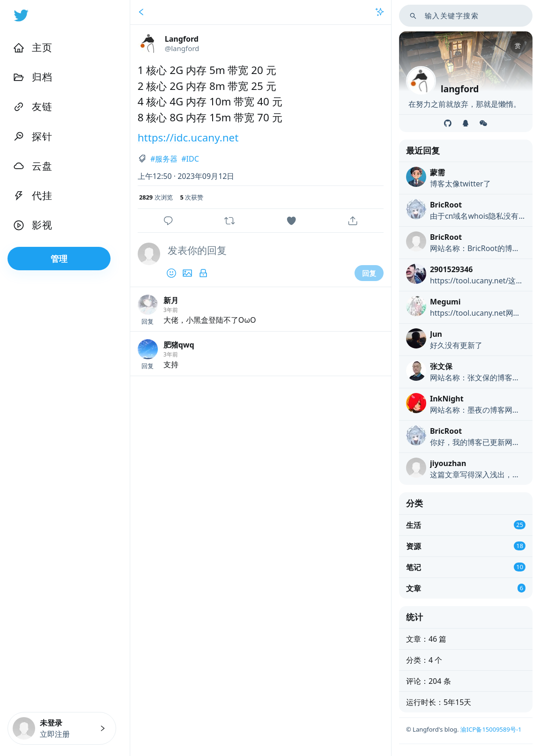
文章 (414, 588)
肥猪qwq (179, 345)
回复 (369, 273)
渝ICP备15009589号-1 (491, 729)
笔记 (414, 567)
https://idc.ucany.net (188, 137)
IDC (193, 159)
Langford (182, 39)
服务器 (166, 159)
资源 (414, 546)
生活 (414, 525)
